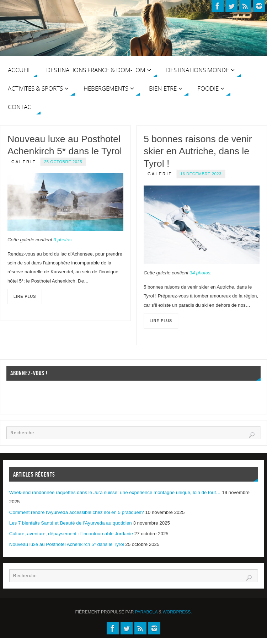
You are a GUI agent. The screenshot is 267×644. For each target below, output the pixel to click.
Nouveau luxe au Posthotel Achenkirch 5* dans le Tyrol (67, 544)
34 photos (200, 273)
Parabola (146, 612)
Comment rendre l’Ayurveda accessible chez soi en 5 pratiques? (77, 512)
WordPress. (177, 612)
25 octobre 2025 (63, 162)
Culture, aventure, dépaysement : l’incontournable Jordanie (71, 534)
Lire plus (25, 296)
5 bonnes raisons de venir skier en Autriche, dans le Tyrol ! (198, 151)
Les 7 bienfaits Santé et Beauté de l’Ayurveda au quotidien (71, 523)
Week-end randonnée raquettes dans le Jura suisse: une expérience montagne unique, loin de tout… (115, 492)
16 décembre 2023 (201, 174)
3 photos (62, 240)
